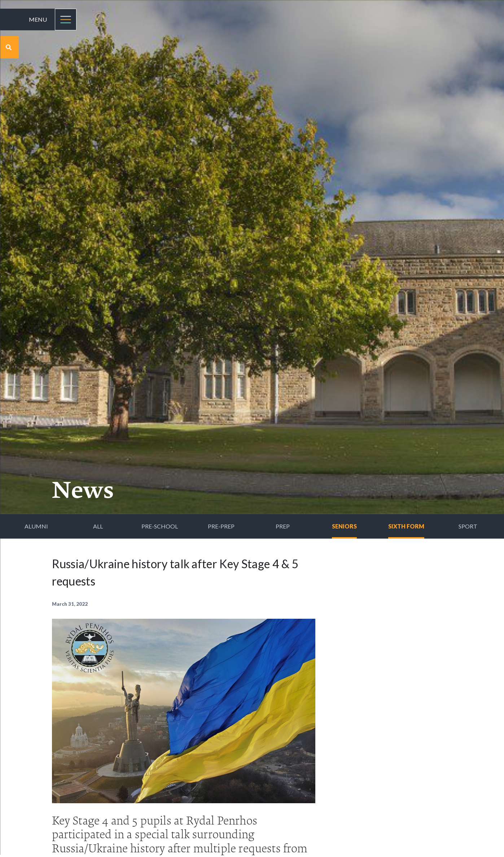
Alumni (36, 526)
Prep (283, 526)
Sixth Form (406, 526)
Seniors (344, 526)
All (98, 526)
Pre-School (160, 526)
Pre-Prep (221, 526)
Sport (468, 526)
